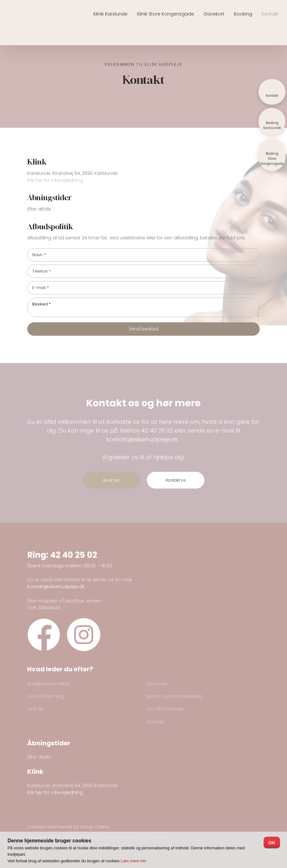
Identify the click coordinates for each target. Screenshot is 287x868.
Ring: (39, 555)
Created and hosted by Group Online (68, 827)
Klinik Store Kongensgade (165, 14)
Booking (243, 14)
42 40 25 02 (157, 431)
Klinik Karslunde (110, 14)
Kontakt (270, 14)
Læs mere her (133, 861)
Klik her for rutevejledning (55, 180)
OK (272, 843)
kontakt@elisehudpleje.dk (142, 439)
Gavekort (214, 14)
